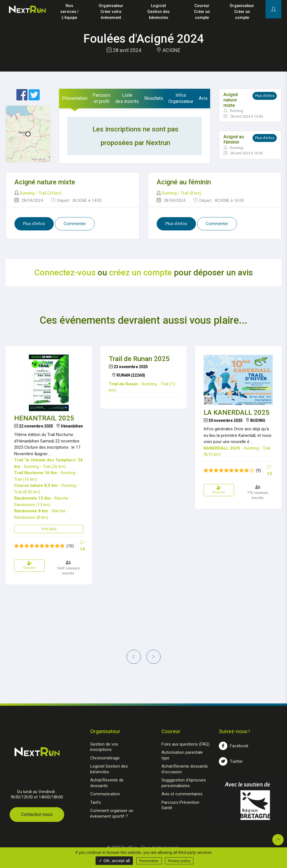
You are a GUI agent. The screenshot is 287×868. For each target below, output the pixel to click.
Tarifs (96, 802)
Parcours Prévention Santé (180, 805)
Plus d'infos (265, 96)
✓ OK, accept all (114, 861)
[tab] (74, 99)
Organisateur (111, 12)
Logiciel (158, 12)
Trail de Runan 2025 (139, 359)
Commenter (75, 224)
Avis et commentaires (182, 794)
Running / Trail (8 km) (182, 193)
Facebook (234, 746)
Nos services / (70, 12)
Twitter (231, 761)
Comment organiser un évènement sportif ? (112, 813)
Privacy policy (179, 861)
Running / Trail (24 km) (41, 193)
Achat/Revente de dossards (107, 783)
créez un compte (141, 272)
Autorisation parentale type (182, 755)
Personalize (149, 861)
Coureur (202, 12)
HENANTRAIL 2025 (44, 418)
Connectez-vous (65, 272)
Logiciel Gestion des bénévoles (109, 769)
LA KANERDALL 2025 (237, 413)
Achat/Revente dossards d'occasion (185, 769)
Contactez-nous (37, 814)
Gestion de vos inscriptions (104, 747)
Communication (105, 794)
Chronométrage (105, 758)
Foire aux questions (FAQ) (185, 744)
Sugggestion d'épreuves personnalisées (184, 783)
